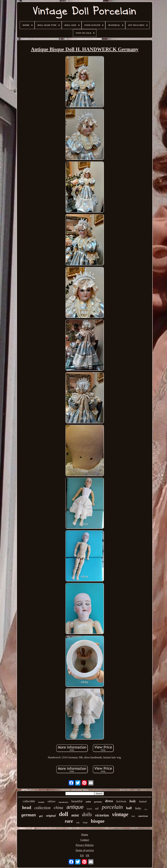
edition (51, 801)
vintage (120, 814)
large (85, 822)
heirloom (121, 801)
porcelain (112, 807)
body (133, 801)
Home (85, 835)
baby (138, 808)
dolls (87, 814)
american (143, 816)
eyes (146, 809)
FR (87, 855)
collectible (29, 801)
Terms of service (85, 850)
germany (98, 802)
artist (88, 802)
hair (133, 816)
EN (82, 855)
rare (69, 821)
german (29, 815)
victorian (102, 815)
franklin (41, 802)
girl (41, 816)
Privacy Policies (85, 845)
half (129, 808)
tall (97, 809)
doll (63, 814)
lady (78, 823)
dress (109, 801)
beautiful (77, 801)
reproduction (63, 802)
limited (143, 802)
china (59, 808)
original (51, 816)
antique (75, 807)
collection (42, 808)
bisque (98, 821)
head (27, 808)
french (89, 809)
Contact (85, 840)
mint (75, 815)
